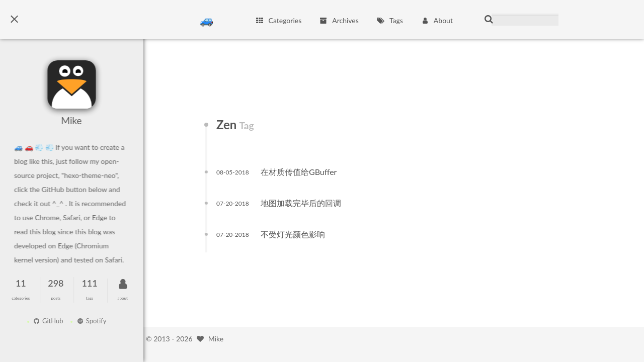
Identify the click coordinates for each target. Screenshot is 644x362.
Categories (278, 20)
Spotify (89, 321)
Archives (339, 20)
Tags (390, 20)
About (437, 20)
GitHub (46, 321)
